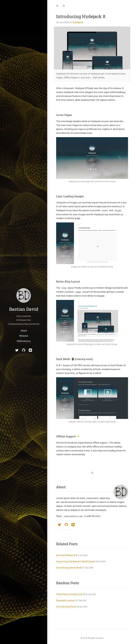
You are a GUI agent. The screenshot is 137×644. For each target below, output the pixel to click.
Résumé (24, 336)
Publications (24, 341)
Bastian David (24, 309)
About (24, 331)
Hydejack (78, 22)
